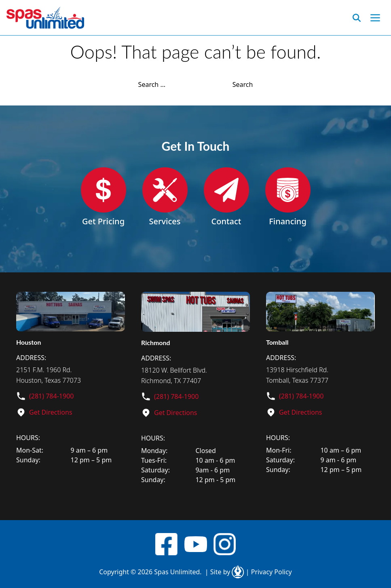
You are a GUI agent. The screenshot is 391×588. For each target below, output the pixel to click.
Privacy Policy (269, 572)
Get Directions (51, 412)
